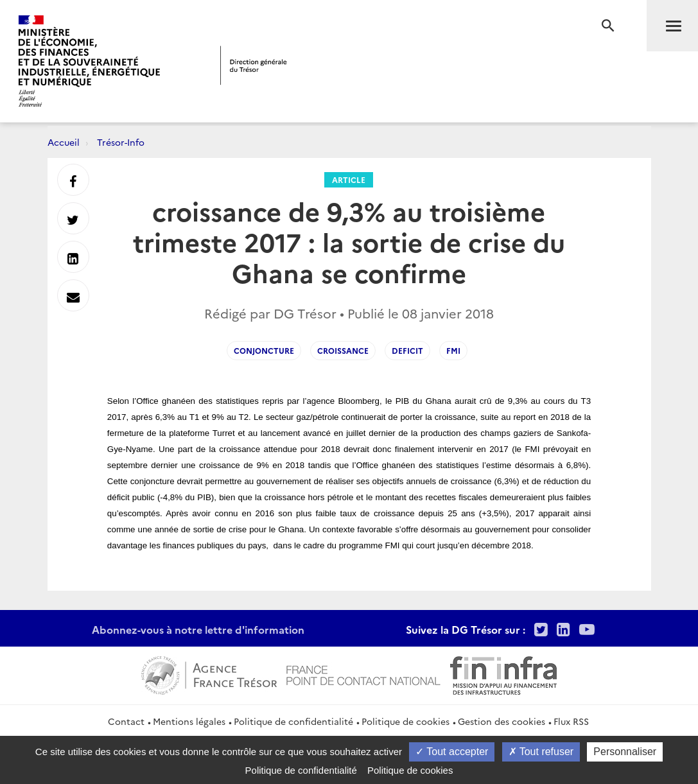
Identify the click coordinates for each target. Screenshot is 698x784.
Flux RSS (571, 721)
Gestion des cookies (502, 721)
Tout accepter (452, 752)
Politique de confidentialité (293, 721)
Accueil (64, 142)
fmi (453, 350)
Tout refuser (541, 752)
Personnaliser (625, 752)
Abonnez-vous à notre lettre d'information (198, 629)
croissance (343, 350)
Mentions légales (189, 721)
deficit (407, 350)
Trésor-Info (121, 142)
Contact (126, 721)
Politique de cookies (406, 721)
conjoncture (264, 350)
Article (349, 179)
